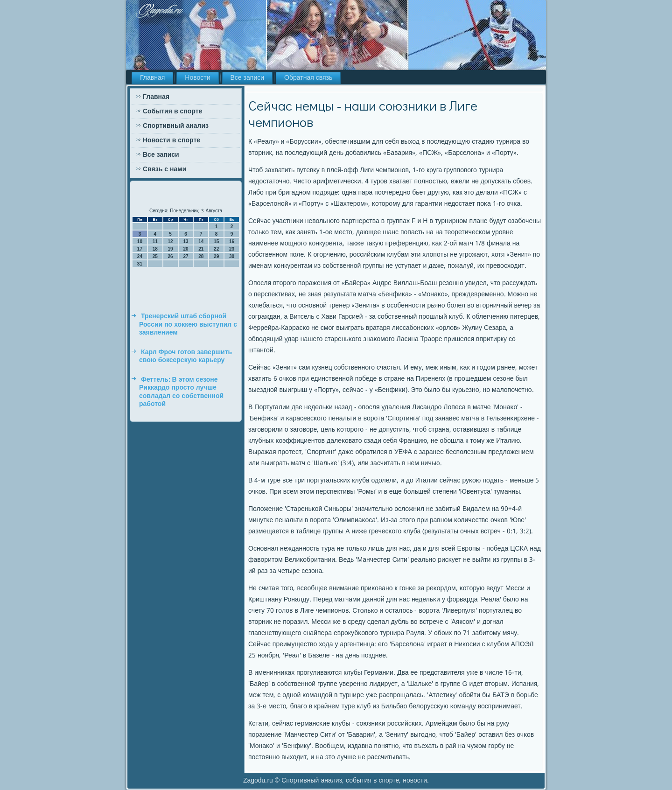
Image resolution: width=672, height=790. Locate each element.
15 (216, 241)
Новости (197, 78)
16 (232, 241)
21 (201, 249)
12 (171, 241)
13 (185, 241)
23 (232, 249)
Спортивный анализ (176, 126)
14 (201, 241)
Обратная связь (308, 78)
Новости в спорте (171, 140)
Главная (152, 78)
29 (216, 256)
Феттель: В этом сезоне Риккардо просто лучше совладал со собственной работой (181, 392)
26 (171, 256)
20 (185, 249)
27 (185, 256)
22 (216, 249)
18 (155, 249)
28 (201, 256)
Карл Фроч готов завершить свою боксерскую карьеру (185, 357)
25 (155, 256)
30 (232, 256)
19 (171, 249)
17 (140, 249)
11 (155, 241)
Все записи (248, 78)
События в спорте (172, 112)
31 (140, 264)
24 (140, 256)
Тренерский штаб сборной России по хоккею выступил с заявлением (188, 325)
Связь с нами (164, 169)
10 (140, 241)
